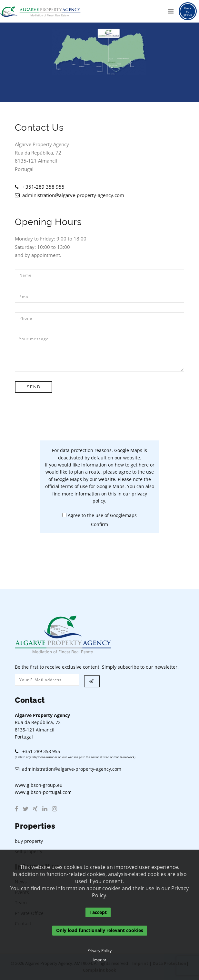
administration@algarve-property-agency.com (70, 195)
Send (34, 387)
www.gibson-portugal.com (43, 792)
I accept (98, 912)
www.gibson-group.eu (39, 785)
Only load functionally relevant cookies (100, 931)
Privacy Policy (99, 951)
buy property (29, 841)
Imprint (100, 960)
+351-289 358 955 (40, 187)
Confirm (99, 524)
